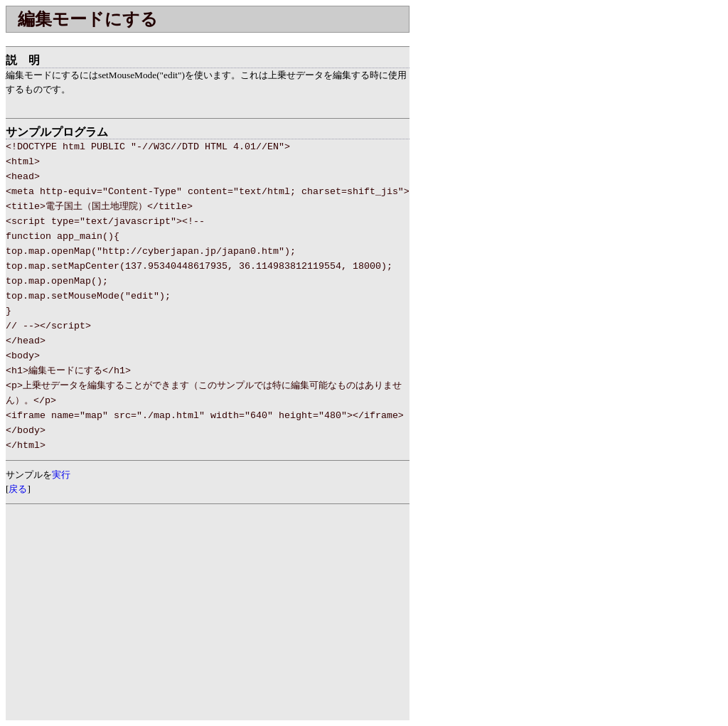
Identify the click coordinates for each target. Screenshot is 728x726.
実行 (61, 475)
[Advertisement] (172, 38)
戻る (18, 489)
